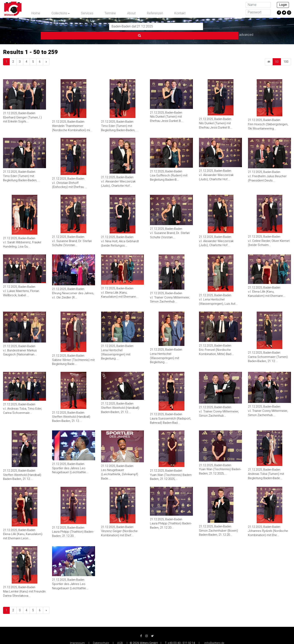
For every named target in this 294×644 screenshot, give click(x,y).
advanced (213, 26)
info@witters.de (214, 634)
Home (36, 13)
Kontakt (180, 13)
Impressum (77, 634)
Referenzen (155, 13)
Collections (59, 13)
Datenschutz (101, 634)
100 (286, 53)
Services (87, 13)
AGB (120, 634)
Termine (110, 13)
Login (283, 5)
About (131, 13)
